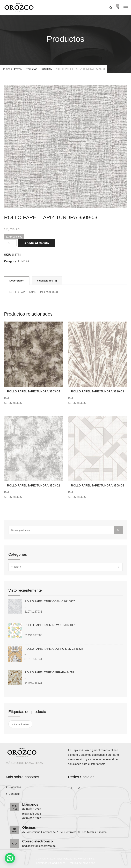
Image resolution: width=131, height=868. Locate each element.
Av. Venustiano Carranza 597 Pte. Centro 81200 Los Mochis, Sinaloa (64, 832)
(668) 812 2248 (32, 809)
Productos (15, 787)
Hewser (82, 859)
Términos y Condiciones (51, 863)
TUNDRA (23, 261)
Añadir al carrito (37, 243)
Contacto (14, 794)
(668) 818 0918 (32, 814)
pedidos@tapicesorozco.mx (39, 846)
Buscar (118, 530)
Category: (11, 261)
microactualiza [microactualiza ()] (20, 724)
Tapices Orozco (64, 859)
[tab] (17, 280)
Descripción (17, 281)
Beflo (92, 859)
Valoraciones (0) (47, 281)
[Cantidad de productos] (10, 243)
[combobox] (65, 567)
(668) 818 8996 (32, 818)
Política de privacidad (82, 863)
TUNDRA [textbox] (65, 567)
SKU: (8, 255)
